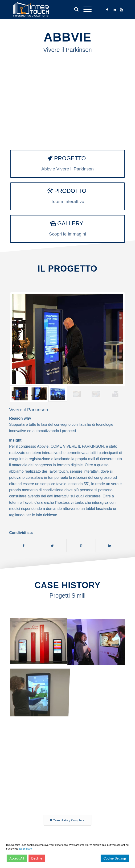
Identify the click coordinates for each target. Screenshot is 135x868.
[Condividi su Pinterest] (85, 546)
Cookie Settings (115, 858)
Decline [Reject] (37, 858)
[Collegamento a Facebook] (107, 10)
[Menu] (85, 9)
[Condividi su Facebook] (27, 546)
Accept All (17, 858)
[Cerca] (74, 9)
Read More (25, 849)
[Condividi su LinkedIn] (113, 546)
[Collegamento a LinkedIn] (114, 10)
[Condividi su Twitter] (56, 546)
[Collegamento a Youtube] (121, 10)
